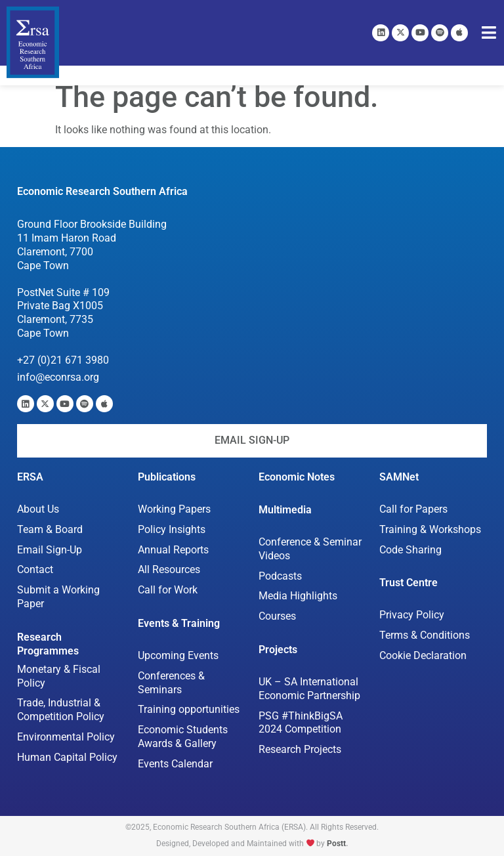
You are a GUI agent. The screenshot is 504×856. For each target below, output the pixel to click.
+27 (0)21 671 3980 (63, 360)
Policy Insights (172, 529)
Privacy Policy (412, 615)
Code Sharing (410, 550)
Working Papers (174, 509)
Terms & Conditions (425, 635)
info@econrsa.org (58, 377)
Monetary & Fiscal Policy (59, 676)
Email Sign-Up (50, 550)
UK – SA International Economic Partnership (310, 689)
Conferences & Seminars (171, 683)
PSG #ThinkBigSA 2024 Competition (301, 723)
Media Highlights (298, 596)
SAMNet (399, 477)
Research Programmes (48, 644)
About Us (38, 509)
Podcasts (280, 576)
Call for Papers (413, 509)
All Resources (169, 569)
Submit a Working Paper (58, 597)
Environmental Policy (66, 737)
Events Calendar (175, 764)
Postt (336, 844)
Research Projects (300, 749)
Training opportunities (189, 709)
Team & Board (50, 529)
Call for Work (168, 590)
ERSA (30, 477)
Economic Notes (297, 477)
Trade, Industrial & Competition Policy (61, 710)
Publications (167, 477)
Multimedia (285, 510)
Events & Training (179, 623)
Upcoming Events (178, 655)
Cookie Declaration (423, 655)
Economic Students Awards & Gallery (183, 737)
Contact (35, 569)
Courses (277, 616)
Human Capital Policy (67, 757)
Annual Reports (173, 550)
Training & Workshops (430, 529)
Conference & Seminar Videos (310, 549)
